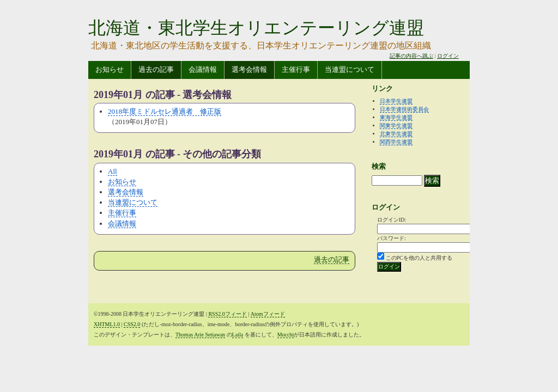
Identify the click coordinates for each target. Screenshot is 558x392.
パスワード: (392, 238)
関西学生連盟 (396, 142)
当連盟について (350, 69)
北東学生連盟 (396, 134)
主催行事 (296, 69)
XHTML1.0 (107, 324)
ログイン (448, 56)
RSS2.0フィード (227, 314)
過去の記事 (156, 69)
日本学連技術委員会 (404, 109)
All (113, 171)
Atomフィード (268, 314)
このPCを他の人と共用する (419, 258)
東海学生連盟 (396, 117)
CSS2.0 (132, 324)
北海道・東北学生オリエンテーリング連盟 (256, 28)
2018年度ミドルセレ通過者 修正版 (165, 111)
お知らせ (110, 69)
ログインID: (392, 220)
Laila (238, 335)
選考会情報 (249, 69)
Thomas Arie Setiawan (200, 335)
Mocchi (286, 335)
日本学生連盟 (396, 101)
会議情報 (203, 69)
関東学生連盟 (396, 125)
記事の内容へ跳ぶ (411, 56)
